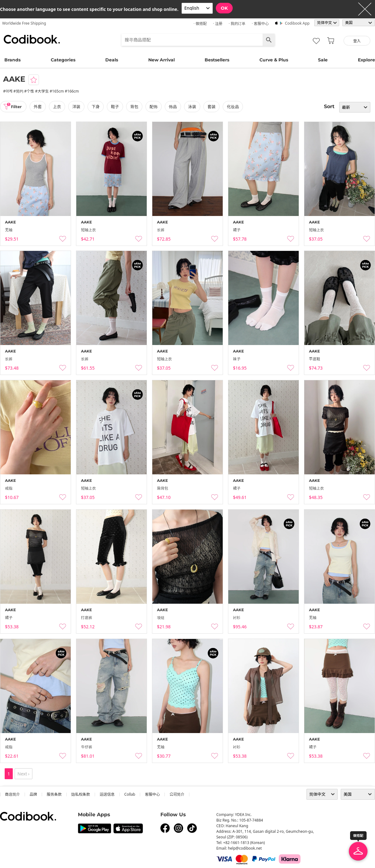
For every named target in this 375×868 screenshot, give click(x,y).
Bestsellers (217, 60)
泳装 (194, 107)
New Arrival (161, 60)
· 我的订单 (237, 24)
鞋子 (117, 107)
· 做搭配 (200, 24)
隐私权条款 (81, 794)
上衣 (59, 107)
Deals (112, 60)
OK (224, 8)
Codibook (32, 39)
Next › (24, 774)
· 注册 (218, 24)
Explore (366, 60)
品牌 (33, 794)
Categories (63, 60)
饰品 (175, 107)
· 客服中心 (260, 24)
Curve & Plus (274, 60)
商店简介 (12, 794)
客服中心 (152, 794)
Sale (323, 60)
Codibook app (297, 23)
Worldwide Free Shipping (24, 23)
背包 (136, 107)
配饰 (155, 107)
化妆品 (235, 107)
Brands (12, 60)
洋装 (78, 107)
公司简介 (177, 794)
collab (130, 794)
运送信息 (107, 794)
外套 (40, 107)
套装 (213, 107)
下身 (97, 107)
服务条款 (54, 794)
